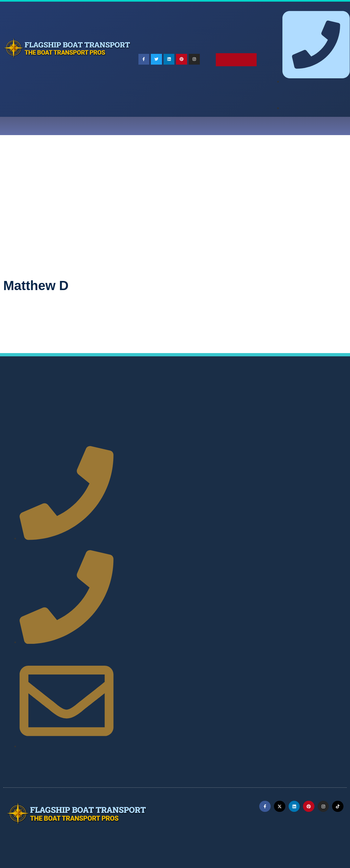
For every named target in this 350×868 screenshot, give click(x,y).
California (252, 403)
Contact (276, 126)
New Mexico (224, 434)
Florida (163, 410)
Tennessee (204, 449)
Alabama (134, 403)
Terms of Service (129, 837)
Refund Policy (224, 837)
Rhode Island (286, 442)
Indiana (294, 410)
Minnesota (168, 426)
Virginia (311, 449)
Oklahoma (180, 442)
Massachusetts (291, 418)
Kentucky (162, 418)
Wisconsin (214, 457)
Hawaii (218, 410)
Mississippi (203, 426)
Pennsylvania (245, 442)
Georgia (191, 410)
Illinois (268, 410)
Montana (268, 426)
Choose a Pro (66, 126)
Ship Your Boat (114, 126)
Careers (244, 126)
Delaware (134, 410)
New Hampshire (144, 434)
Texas (234, 449)
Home (32, 126)
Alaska (163, 403)
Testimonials (183, 126)
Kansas (132, 418)
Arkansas (220, 403)
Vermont (282, 449)
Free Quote (311, 126)
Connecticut (319, 403)
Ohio (153, 442)
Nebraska (300, 426)
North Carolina (297, 434)
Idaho (243, 410)
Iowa (319, 410)
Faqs (150, 126)
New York (259, 434)
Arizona (190, 403)
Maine (223, 418)
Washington (137, 457)
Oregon (211, 442)
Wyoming (248, 457)
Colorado (284, 403)
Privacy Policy (179, 837)
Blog (216, 126)
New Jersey (186, 434)
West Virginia (177, 457)
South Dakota (166, 449)
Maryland (252, 418)
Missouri (237, 426)
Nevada (330, 426)
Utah (256, 449)
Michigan (134, 426)
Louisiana (194, 418)
